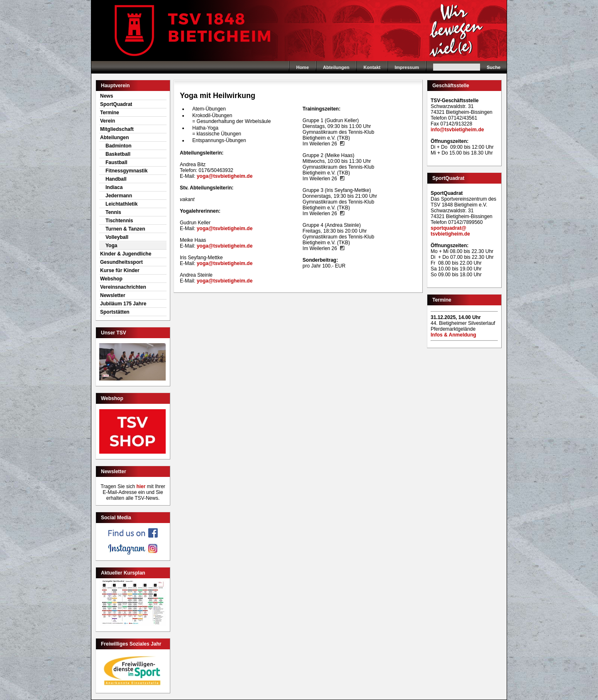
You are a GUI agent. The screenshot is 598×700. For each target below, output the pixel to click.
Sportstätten (115, 312)
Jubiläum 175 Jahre (123, 304)
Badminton (119, 146)
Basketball (118, 154)
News (107, 96)
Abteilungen (336, 67)
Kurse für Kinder (120, 270)
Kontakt (372, 67)
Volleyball (117, 237)
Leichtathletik (121, 204)
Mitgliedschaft (117, 129)
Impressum (407, 67)
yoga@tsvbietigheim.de (225, 176)
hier (141, 486)
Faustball (116, 162)
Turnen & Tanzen (125, 229)
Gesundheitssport (121, 262)
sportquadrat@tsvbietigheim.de (450, 231)
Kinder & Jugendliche (126, 254)
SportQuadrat (116, 104)
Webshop (111, 279)
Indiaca (114, 187)
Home (299, 31)
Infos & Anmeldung (453, 335)
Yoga (111, 246)
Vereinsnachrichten (123, 287)
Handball (116, 179)
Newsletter (113, 295)
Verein (108, 121)
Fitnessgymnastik (126, 171)
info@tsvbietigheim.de (457, 130)
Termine (110, 113)
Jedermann (119, 196)
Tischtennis (119, 221)
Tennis (113, 212)
